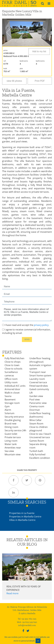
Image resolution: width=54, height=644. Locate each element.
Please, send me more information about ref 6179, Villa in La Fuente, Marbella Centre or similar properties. (27, 314)
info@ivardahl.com (27, 625)
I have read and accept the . (26, 325)
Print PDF (40, 81)
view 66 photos (14, 81)
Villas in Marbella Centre (22, 520)
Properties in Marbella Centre (25, 517)
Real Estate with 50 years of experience (24, 588)
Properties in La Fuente (22, 513)
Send (27, 339)
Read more (12, 593)
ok (38, 641)
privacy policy (41, 325)
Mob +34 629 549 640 (27, 622)
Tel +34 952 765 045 (27, 619)
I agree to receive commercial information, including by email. (26, 331)
